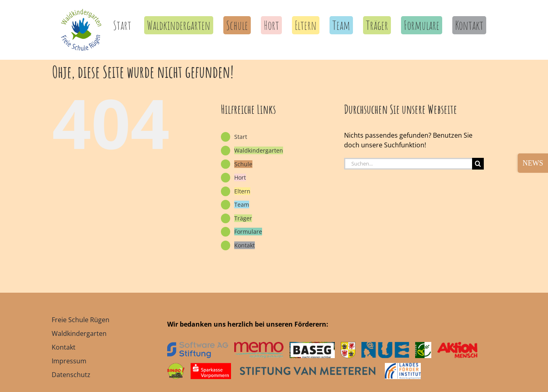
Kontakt (245, 245)
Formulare (248, 232)
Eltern (242, 191)
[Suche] (478, 164)
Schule (243, 164)
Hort (240, 177)
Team (242, 204)
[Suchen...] (408, 164)
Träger (243, 218)
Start (241, 137)
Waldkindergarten (259, 150)
